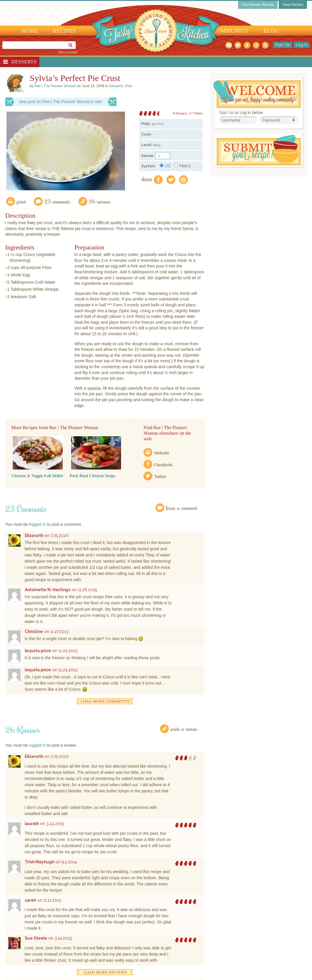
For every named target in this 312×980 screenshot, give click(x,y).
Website (161, 453)
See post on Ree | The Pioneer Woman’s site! (61, 102)
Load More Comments (105, 701)
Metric (183, 166)
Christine (34, 632)
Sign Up (283, 45)
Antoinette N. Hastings (48, 590)
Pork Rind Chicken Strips (93, 476)
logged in (38, 524)
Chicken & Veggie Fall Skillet (37, 476)
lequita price (38, 651)
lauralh (32, 824)
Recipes (64, 31)
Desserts (24, 62)
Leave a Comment (182, 508)
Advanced (68, 52)
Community (231, 31)
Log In (302, 45)
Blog (271, 31)
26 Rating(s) (180, 113)
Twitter (160, 477)
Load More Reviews (105, 972)
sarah (30, 900)
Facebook (163, 465)
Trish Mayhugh (39, 862)
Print (22, 201)
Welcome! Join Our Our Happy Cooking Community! (257, 94)
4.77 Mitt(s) (196, 113)
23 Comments (58, 201)
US (165, 166)
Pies (128, 86)
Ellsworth (34, 536)
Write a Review (184, 729)
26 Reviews (100, 201)
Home (30, 31)
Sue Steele (36, 938)
